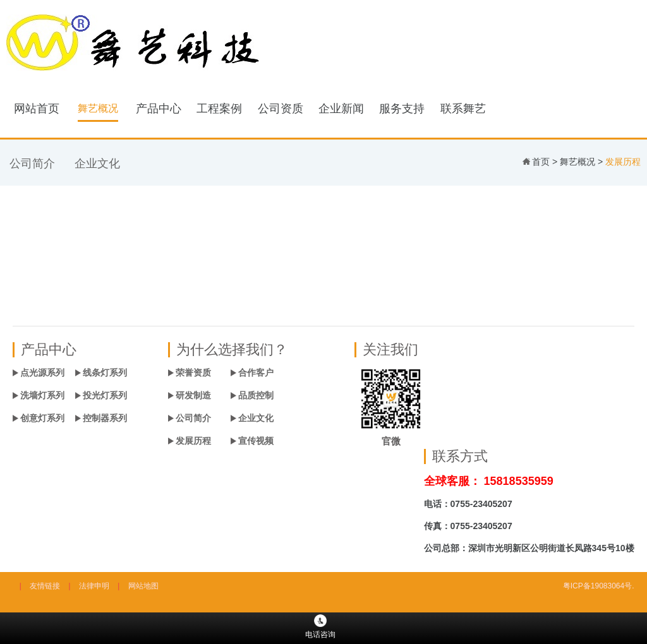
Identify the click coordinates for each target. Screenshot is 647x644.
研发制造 (193, 395)
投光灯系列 (105, 395)
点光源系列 (42, 373)
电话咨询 (320, 627)
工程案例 (219, 109)
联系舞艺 (463, 109)
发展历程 (193, 441)
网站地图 (143, 586)
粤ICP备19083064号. (599, 586)
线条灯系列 (105, 373)
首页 (541, 162)
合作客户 (256, 373)
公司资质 (281, 109)
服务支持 (402, 109)
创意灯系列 (42, 418)
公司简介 (32, 164)
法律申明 (94, 586)
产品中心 (159, 109)
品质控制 (256, 395)
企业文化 (97, 164)
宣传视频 (256, 441)
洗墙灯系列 (42, 395)
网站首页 (37, 109)
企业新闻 (341, 109)
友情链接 (45, 586)
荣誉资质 (193, 373)
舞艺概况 (98, 108)
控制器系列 (105, 418)
